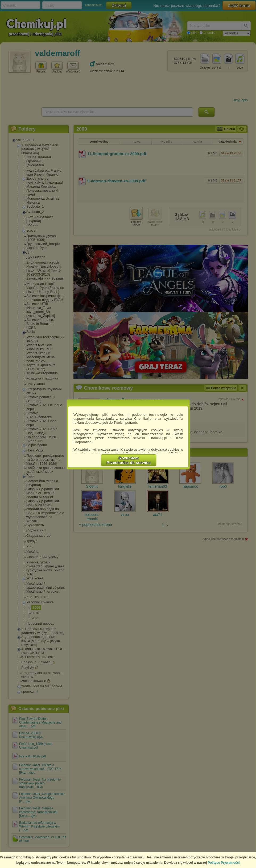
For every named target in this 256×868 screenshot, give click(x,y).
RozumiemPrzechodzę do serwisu (129, 460)
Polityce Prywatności (224, 863)
